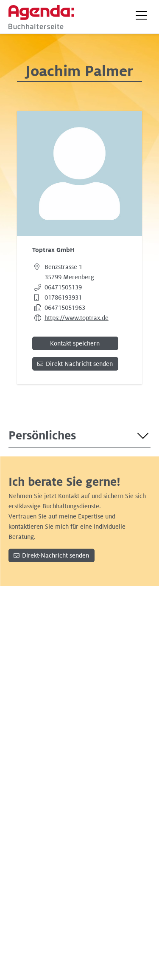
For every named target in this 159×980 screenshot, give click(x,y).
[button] (141, 15)
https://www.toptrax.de (77, 318)
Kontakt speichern (75, 343)
